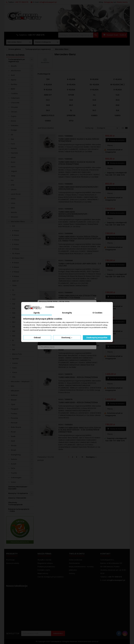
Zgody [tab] (37, 313)
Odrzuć (37, 338)
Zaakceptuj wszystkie (97, 338)
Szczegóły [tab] (67, 313)
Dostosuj (67, 338)
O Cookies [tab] (97, 313)
